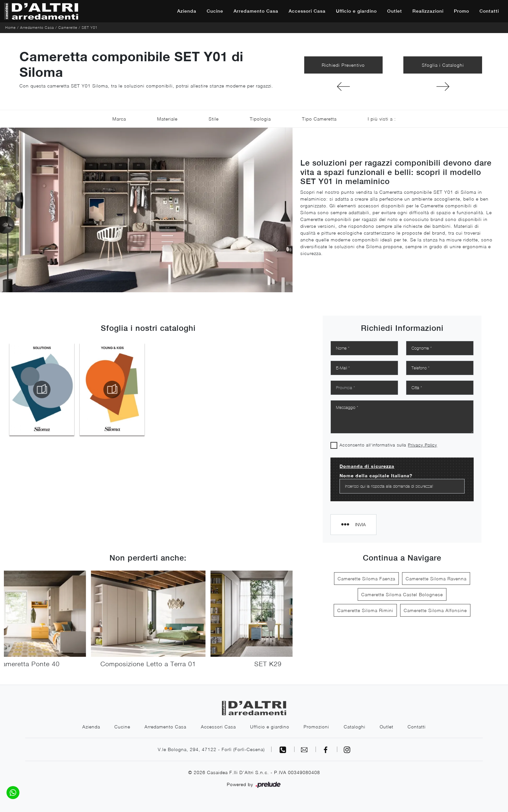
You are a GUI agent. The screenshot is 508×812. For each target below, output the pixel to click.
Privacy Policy (422, 445)
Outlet (395, 11)
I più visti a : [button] (382, 119)
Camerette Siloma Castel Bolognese (402, 594)
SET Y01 (90, 27)
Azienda (187, 11)
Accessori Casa (307, 11)
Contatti (489, 11)
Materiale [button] (167, 119)
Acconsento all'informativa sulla (388, 445)
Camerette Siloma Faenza (366, 579)
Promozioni (317, 727)
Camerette (68, 27)
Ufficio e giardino (356, 11)
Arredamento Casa (256, 11)
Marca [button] (119, 119)
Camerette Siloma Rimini (365, 610)
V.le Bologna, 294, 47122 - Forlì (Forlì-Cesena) (211, 749)
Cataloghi (355, 727)
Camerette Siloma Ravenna (436, 579)
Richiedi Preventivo (343, 65)
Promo (462, 11)
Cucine (215, 11)
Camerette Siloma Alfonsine (435, 610)
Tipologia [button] (260, 119)
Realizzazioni (428, 11)
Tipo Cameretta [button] (319, 119)
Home (11, 27)
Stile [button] (214, 119)
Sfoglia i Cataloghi (443, 65)
